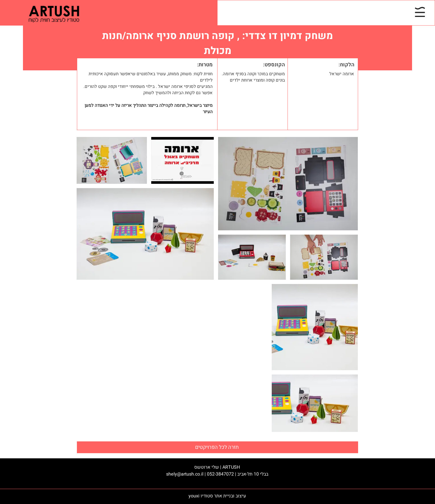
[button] (420, 12)
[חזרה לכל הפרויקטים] (218, 447)
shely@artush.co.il (185, 474)
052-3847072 (220, 474)
